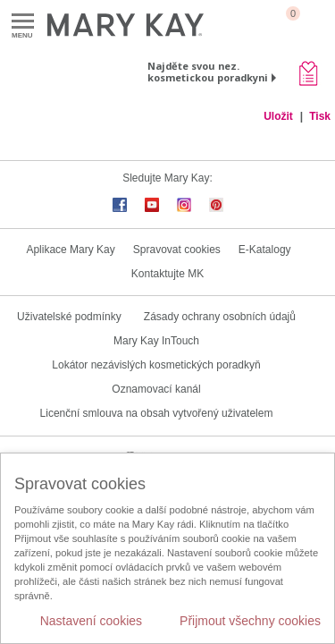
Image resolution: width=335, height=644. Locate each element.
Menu (23, 22)
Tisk (320, 116)
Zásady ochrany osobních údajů (220, 317)
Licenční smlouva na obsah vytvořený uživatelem (157, 413)
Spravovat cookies (177, 250)
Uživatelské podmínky (69, 317)
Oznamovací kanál (156, 389)
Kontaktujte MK (167, 274)
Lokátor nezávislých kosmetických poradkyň (156, 365)
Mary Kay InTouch (156, 341)
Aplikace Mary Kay (70, 250)
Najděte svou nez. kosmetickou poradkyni (208, 72)
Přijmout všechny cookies (250, 621)
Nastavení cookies (91, 621)
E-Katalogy (265, 250)
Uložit (278, 116)
